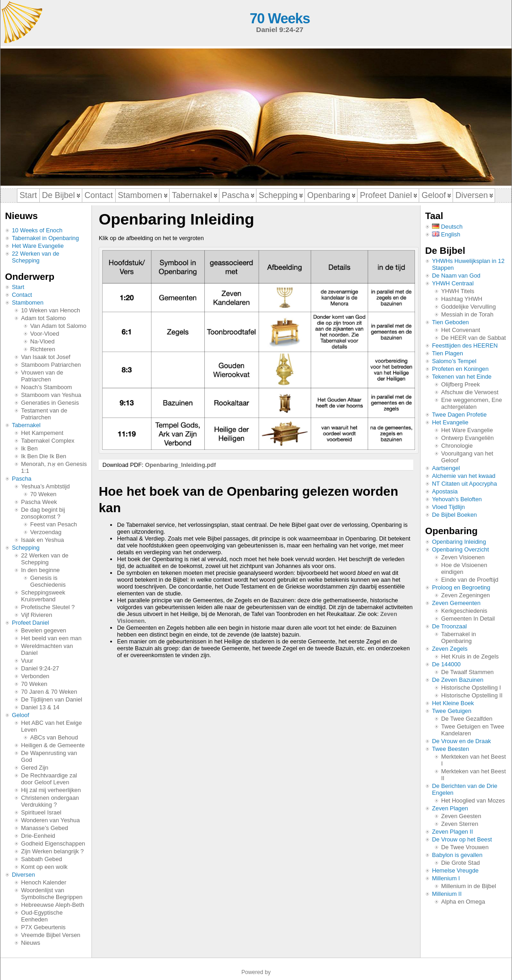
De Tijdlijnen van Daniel (52, 699)
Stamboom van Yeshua (51, 395)
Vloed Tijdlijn (448, 507)
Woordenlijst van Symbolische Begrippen (52, 894)
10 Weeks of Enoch (37, 230)
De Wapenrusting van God (49, 756)
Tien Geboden (451, 322)
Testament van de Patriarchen (44, 414)
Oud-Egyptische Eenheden (42, 916)
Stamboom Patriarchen (51, 365)
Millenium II (447, 894)
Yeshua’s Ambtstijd (45, 486)
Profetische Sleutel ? (48, 607)
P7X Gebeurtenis (43, 927)
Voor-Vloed (45, 334)
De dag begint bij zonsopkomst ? (43, 513)
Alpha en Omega (463, 902)
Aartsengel (446, 468)
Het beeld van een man (51, 638)
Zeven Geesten (461, 816)
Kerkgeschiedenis (464, 611)
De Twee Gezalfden (467, 719)
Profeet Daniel (30, 623)
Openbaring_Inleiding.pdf (180, 465)
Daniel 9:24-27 (40, 668)
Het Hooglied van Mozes (473, 801)
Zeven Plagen (450, 808)
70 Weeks (280, 19)
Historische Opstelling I (471, 688)
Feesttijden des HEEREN (465, 345)
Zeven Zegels (450, 649)
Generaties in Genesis (50, 403)
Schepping (26, 548)
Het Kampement (42, 433)
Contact (22, 295)
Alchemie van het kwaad (464, 476)
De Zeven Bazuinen (458, 680)
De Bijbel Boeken (454, 515)
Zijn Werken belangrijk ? (52, 851)
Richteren (43, 349)
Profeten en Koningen (460, 369)
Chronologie (457, 446)
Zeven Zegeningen (466, 595)
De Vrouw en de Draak (461, 741)
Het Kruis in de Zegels (470, 656)
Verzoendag (46, 532)
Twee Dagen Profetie (459, 415)
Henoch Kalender (44, 882)
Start (18, 287)
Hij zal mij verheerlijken (51, 790)
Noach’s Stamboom (46, 387)
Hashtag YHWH (462, 299)
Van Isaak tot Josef (46, 357)
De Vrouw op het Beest (462, 839)
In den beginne (40, 570)
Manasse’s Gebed (45, 828)
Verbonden (35, 676)
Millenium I (446, 878)
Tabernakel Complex (48, 441)
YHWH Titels (458, 291)
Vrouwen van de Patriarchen (42, 376)
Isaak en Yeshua (43, 540)
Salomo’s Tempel (454, 361)
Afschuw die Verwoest (470, 392)
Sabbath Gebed (42, 859)
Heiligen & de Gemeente (53, 745)
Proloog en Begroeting (461, 587)
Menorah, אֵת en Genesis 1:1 (54, 467)
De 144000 (446, 664)
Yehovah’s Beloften (457, 499)
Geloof (21, 715)
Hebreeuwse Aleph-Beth (53, 905)
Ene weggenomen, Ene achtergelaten (472, 403)
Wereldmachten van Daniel (47, 649)
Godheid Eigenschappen (53, 843)
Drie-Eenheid (38, 836)
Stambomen (28, 303)
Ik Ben (29, 448)
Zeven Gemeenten (456, 603)
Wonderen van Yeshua (51, 820)
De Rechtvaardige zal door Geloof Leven (49, 779)
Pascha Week (39, 502)
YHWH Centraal (453, 283)
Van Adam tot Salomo (58, 326)
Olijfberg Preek (461, 384)
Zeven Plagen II (453, 832)
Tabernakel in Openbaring (45, 238)
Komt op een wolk (44, 867)
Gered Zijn (35, 768)
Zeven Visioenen (463, 557)
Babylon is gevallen (457, 855)
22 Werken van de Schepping (36, 257)
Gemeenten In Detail (468, 619)
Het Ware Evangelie (38, 246)
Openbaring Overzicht (460, 549)
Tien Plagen (448, 353)
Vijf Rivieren (37, 615)
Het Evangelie (450, 422)
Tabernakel (26, 425)
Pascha (22, 479)
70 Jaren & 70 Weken (49, 692)
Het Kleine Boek (453, 703)
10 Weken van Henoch (51, 310)
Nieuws (31, 943)
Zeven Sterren (460, 824)
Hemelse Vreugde (455, 870)
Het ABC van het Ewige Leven (51, 726)
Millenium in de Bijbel (469, 886)
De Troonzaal (449, 626)
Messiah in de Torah (467, 314)
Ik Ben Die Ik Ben (44, 456)
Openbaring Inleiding (459, 542)
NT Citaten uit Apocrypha (464, 484)
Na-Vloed (42, 341)
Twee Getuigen (452, 711)
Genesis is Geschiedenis (48, 581)
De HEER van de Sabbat (474, 338)
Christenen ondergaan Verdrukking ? (50, 801)
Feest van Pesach (53, 524)
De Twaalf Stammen (467, 672)
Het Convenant (461, 330)
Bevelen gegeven (44, 630)
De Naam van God (456, 276)
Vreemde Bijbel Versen (51, 935)
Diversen (24, 875)
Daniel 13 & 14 (40, 707)
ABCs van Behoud (54, 737)
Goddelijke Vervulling (469, 307)
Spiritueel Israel (41, 812)
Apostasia (445, 491)
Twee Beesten (451, 749)
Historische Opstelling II (472, 695)
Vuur (27, 661)
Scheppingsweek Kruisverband (43, 596)
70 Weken (43, 494)
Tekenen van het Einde (462, 377)
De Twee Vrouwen (465, 847)
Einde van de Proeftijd (470, 580)
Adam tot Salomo (43, 318)
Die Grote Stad (461, 863)
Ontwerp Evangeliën (467, 438)
